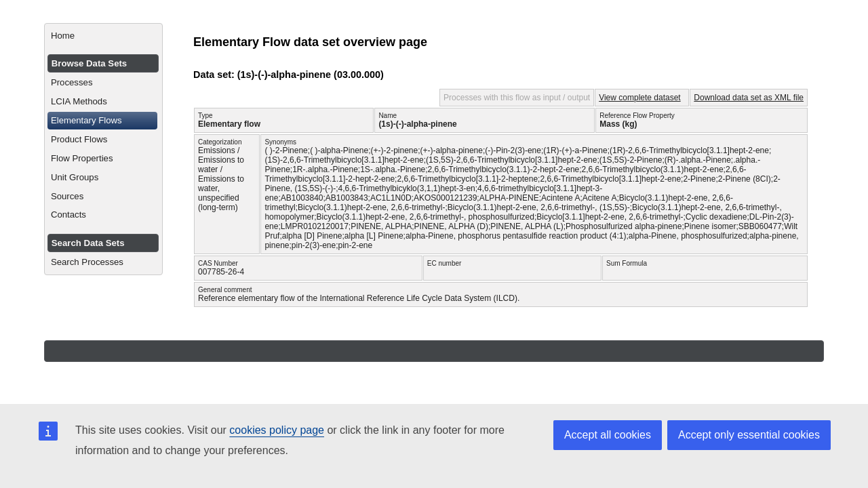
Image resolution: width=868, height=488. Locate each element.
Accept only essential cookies (749, 435)
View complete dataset (640, 98)
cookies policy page (277, 430)
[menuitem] (103, 36)
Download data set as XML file (749, 98)
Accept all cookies (608, 435)
